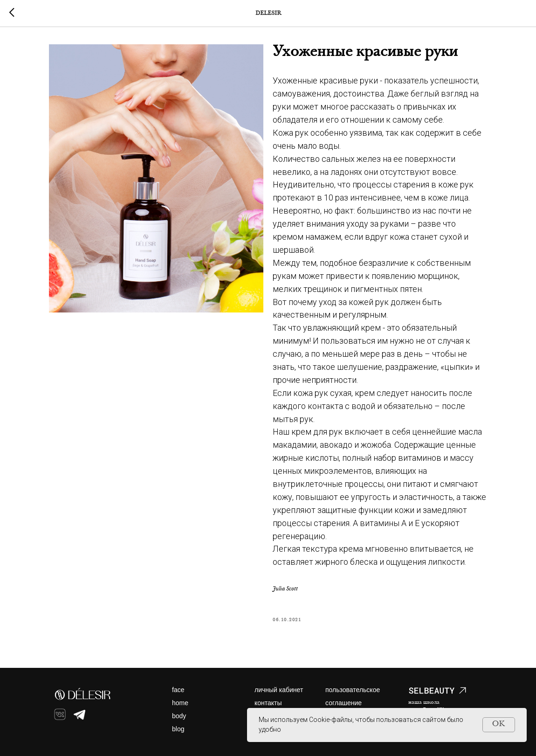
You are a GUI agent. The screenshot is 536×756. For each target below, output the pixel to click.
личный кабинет (279, 690)
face (178, 690)
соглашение (344, 703)
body (179, 716)
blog (178, 729)
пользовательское (353, 690)
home (180, 703)
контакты (268, 703)
